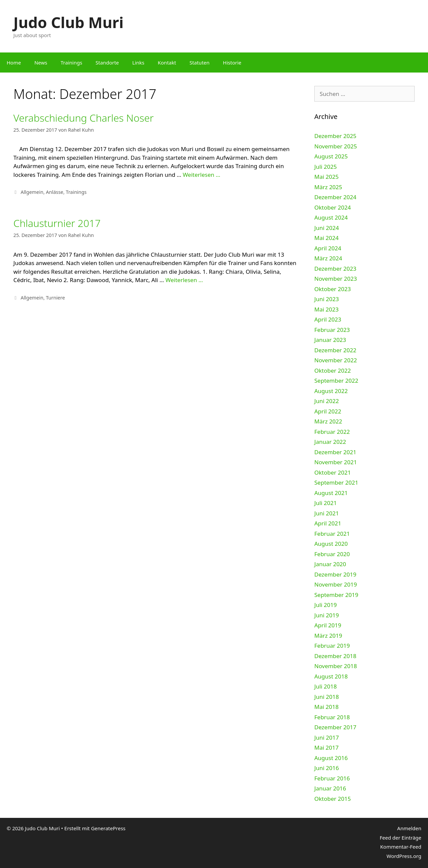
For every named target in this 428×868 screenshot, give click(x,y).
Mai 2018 (327, 707)
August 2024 (331, 217)
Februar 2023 (332, 330)
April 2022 (328, 411)
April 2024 (328, 248)
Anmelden (409, 828)
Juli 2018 (326, 686)
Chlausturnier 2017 (57, 223)
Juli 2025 (326, 167)
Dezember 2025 (335, 136)
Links (138, 63)
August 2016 (331, 758)
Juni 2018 (327, 697)
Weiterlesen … (201, 175)
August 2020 (331, 544)
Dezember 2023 (335, 269)
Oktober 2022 (333, 370)
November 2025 (336, 146)
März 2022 (328, 421)
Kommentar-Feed (401, 847)
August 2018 (331, 676)
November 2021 (336, 462)
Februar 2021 (332, 534)
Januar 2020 (330, 564)
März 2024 (328, 258)
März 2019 (328, 636)
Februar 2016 (332, 778)
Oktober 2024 (333, 207)
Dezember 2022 (335, 350)
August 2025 (331, 156)
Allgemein (32, 192)
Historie (232, 63)
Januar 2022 (330, 442)
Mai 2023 (327, 309)
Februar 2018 (332, 717)
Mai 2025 (327, 177)
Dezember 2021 (335, 452)
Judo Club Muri (68, 22)
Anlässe (55, 192)
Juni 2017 (327, 737)
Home (14, 63)
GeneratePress (108, 828)
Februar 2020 (332, 554)
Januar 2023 (330, 340)
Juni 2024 (327, 228)
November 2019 (336, 584)
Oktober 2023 (333, 289)
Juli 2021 (326, 503)
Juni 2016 (327, 768)
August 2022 (331, 391)
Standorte (107, 63)
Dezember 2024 (335, 197)
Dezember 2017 (335, 727)
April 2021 (328, 523)
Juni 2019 (327, 615)
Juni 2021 (327, 513)
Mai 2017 (327, 748)
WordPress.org (404, 856)
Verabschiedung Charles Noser (84, 118)
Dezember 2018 (335, 656)
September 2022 (336, 381)
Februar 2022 (332, 432)
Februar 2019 (332, 646)
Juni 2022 (327, 401)
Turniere (55, 298)
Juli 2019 (326, 605)
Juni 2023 (327, 299)
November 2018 (336, 666)
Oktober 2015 (333, 799)
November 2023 (336, 279)
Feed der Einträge (400, 838)
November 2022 (336, 360)
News (41, 63)
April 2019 (328, 625)
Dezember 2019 (335, 574)
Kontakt (167, 63)
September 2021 (336, 482)
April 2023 (328, 319)
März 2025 (328, 187)
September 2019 (336, 595)
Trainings (71, 63)
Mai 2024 (327, 238)
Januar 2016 (330, 788)
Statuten (200, 63)
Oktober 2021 (333, 472)
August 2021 (331, 493)
